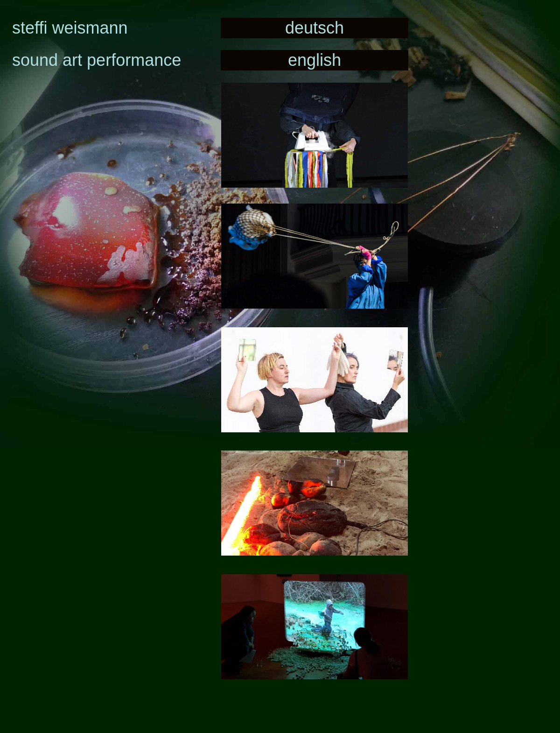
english (315, 60)
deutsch (315, 28)
